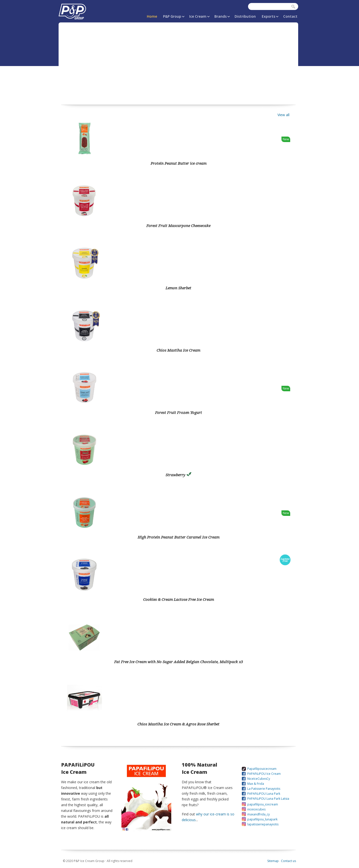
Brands (221, 16)
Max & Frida (256, 784)
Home (152, 16)
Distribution (245, 16)
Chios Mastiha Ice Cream (178, 350)
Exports (269, 16)
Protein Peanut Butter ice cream (179, 163)
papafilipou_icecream (263, 804)
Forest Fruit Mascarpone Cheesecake (178, 226)
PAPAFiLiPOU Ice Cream (264, 774)
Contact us (288, 861)
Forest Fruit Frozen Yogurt (179, 412)
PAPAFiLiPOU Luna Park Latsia (268, 799)
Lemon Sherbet (178, 288)
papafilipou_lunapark (262, 819)
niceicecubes (256, 809)
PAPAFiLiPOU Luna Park (264, 794)
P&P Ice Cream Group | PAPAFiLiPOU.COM (72, 11)
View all (283, 115)
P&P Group (172, 16)
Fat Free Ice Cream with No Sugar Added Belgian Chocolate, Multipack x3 (179, 662)
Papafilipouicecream (262, 769)
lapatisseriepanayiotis (263, 824)
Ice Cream (198, 16)
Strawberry (179, 475)
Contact (290, 16)
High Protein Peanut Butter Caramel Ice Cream (179, 537)
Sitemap (273, 861)
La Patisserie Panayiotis (264, 789)
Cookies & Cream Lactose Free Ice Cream (179, 599)
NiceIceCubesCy (259, 779)
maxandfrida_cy (259, 814)
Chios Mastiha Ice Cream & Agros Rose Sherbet (178, 724)
